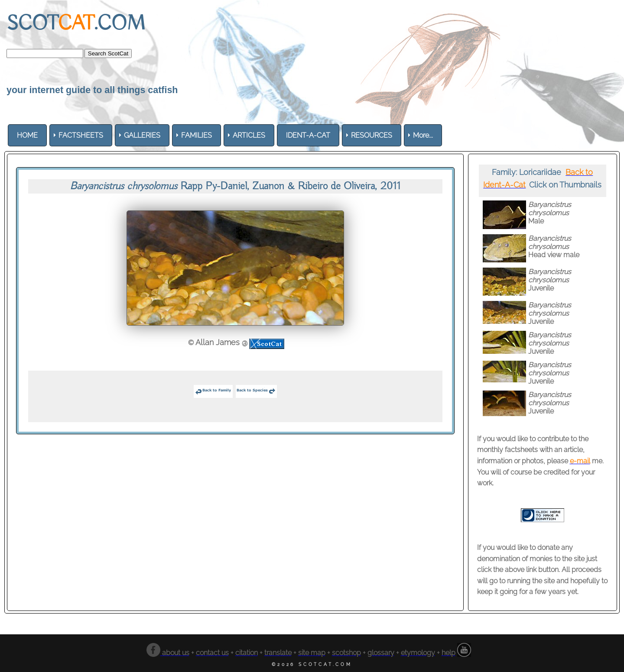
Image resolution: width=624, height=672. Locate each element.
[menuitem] (27, 135)
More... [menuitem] (423, 135)
